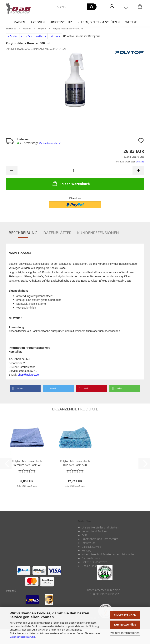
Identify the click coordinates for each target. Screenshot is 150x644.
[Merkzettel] (126, 7)
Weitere (131, 22)
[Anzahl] (75, 170)
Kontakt (86, 550)
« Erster (13, 36)
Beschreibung (23, 233)
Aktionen (38, 22)
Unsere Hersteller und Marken (100, 527)
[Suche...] (92, 7)
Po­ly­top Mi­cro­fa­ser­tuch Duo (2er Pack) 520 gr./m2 (75, 463)
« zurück (27, 36)
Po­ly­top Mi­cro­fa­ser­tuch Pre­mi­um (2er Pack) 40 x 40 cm (27, 463)
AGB (84, 535)
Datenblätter (57, 233)
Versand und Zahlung (94, 531)
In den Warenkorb (71, 183)
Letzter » (55, 36)
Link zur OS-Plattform (95, 562)
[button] (112, 7)
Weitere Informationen (125, 633)
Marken (19, 22)
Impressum (89, 543)
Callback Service (91, 547)
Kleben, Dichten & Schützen (99, 22)
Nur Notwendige (125, 624)
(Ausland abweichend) (50, 143)
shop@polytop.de (28, 375)
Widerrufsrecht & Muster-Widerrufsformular (108, 554)
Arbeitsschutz (61, 22)
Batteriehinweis (91, 558)
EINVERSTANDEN (125, 615)
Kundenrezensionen (98, 233)
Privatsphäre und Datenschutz (100, 539)
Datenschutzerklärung (22, 637)
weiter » (41, 36)
